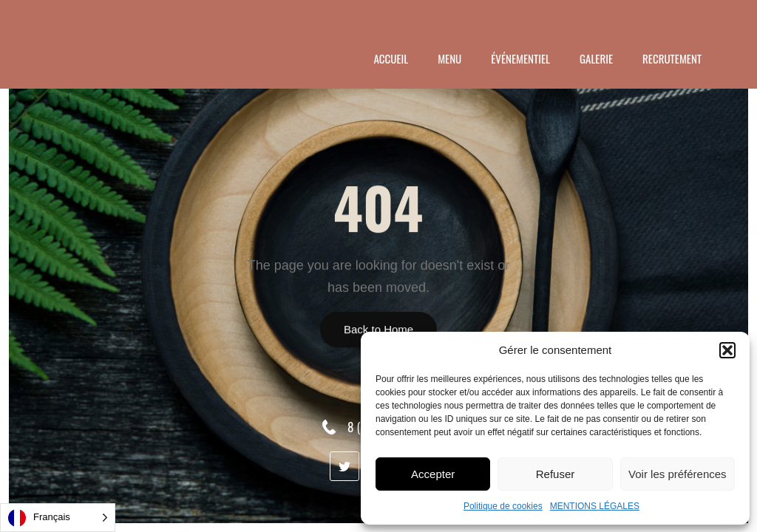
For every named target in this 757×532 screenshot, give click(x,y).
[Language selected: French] (58, 518)
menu (449, 58)
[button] (727, 350)
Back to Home (378, 329)
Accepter (433, 474)
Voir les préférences (678, 474)
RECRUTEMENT (672, 58)
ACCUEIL (391, 58)
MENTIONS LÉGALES (595, 506)
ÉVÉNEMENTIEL (520, 58)
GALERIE (596, 58)
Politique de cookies (503, 506)
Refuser (556, 474)
